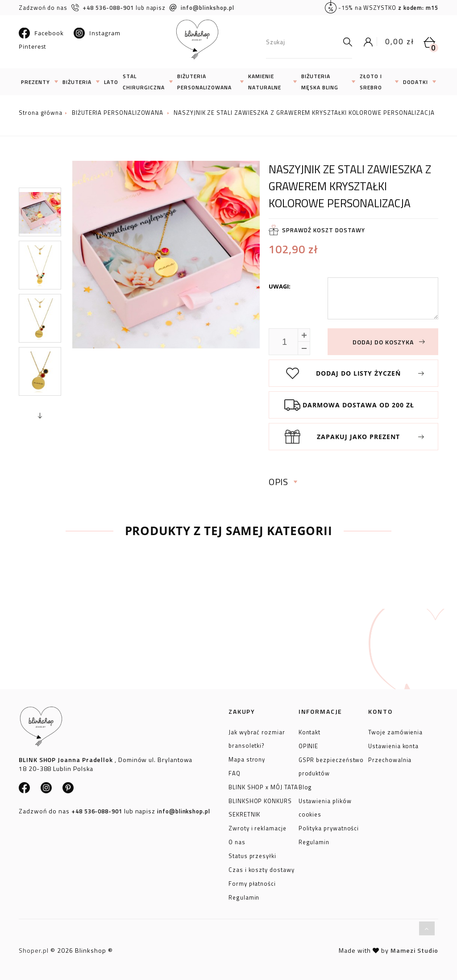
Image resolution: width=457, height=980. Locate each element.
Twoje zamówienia (395, 731)
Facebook (41, 33)
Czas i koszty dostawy (262, 868)
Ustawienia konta (393, 745)
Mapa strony (247, 758)
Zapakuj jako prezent (358, 437)
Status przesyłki (252, 854)
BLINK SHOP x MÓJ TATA (263, 786)
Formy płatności (252, 882)
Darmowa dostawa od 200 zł (358, 405)
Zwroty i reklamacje (258, 827)
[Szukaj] (345, 42)
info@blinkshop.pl (202, 8)
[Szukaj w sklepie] (302, 42)
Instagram (97, 33)
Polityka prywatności (329, 827)
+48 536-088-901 (103, 8)
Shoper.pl (34, 950)
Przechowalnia (390, 758)
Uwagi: (280, 286)
